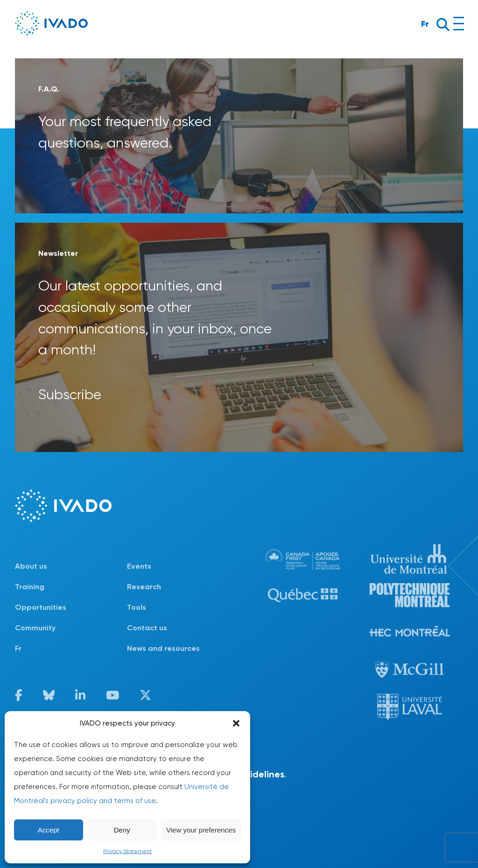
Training (30, 587)
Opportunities (41, 607)
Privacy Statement (127, 851)
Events (139, 566)
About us (31, 566)
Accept (49, 830)
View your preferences (201, 830)
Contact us (147, 628)
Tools (137, 607)
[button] (236, 723)
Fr (425, 24)
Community (35, 628)
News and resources (163, 648)
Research (144, 587)
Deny (122, 830)
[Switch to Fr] (71, 649)
